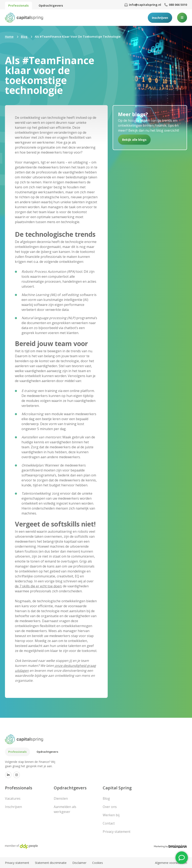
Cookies (98, 863)
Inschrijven (160, 18)
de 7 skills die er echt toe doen (38, 586)
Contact (109, 823)
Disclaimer (79, 863)
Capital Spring (117, 788)
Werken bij (111, 815)
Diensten (61, 798)
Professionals (18, 5)
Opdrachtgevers (51, 5)
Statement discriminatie (51, 863)
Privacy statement (117, 832)
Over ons (110, 807)
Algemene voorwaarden (171, 863)
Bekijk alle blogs (134, 140)
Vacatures (13, 798)
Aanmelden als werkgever (65, 809)
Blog (106, 798)
